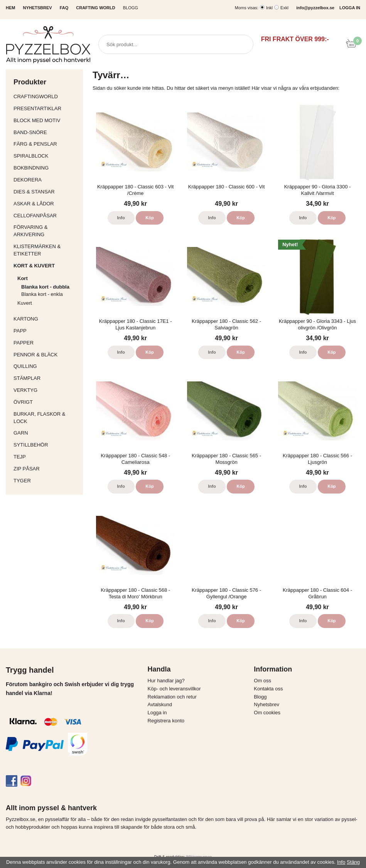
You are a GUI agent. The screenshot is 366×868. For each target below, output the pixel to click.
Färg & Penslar (46, 144)
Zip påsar (27, 469)
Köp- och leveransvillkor (174, 689)
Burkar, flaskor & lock (46, 418)
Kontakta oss (268, 689)
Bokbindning (46, 168)
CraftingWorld (46, 97)
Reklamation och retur (172, 697)
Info (121, 218)
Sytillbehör (46, 445)
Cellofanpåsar (35, 216)
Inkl (269, 8)
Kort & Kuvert (46, 266)
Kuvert (48, 303)
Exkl (284, 8)
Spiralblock (31, 156)
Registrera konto (166, 721)
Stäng (353, 862)
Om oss (262, 681)
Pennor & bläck (46, 355)
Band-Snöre (46, 132)
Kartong (46, 319)
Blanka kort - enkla (42, 294)
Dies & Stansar (46, 192)
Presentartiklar (46, 108)
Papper (46, 343)
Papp (46, 331)
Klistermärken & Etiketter (46, 250)
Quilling (46, 366)
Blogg (131, 8)
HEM (10, 8)
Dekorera (46, 180)
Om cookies (267, 713)
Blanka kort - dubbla (45, 287)
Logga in (157, 713)
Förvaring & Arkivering (46, 231)
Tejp (46, 457)
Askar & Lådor (34, 204)
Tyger (46, 481)
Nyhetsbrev (266, 704)
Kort (48, 278)
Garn (46, 433)
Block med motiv (37, 120)
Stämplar (46, 378)
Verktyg (46, 390)
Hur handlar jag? (166, 681)
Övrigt (23, 402)
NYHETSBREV (37, 8)
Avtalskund (160, 704)
